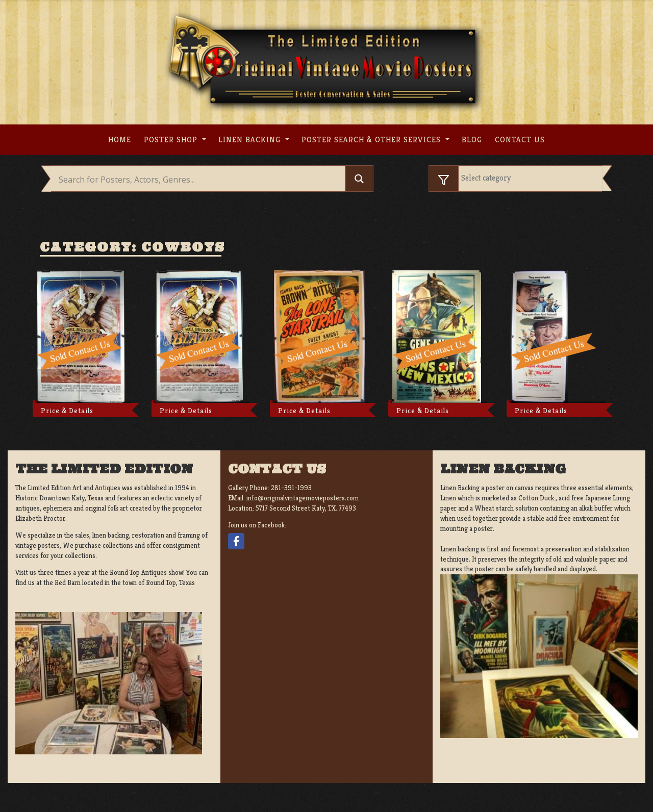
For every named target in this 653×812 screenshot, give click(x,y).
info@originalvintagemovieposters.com (303, 498)
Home (120, 139)
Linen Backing (251, 139)
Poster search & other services (372, 139)
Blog (472, 139)
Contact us (520, 139)
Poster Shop (172, 139)
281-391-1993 (291, 488)
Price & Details (67, 411)
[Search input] (201, 180)
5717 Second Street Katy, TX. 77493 (306, 508)
